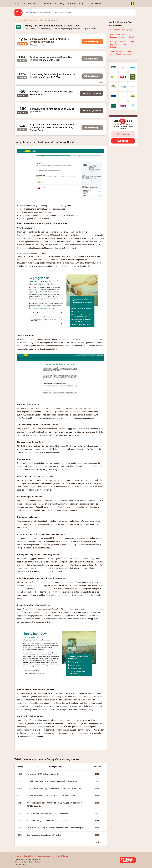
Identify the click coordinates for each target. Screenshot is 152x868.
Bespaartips (96, 4)
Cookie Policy (29, 856)
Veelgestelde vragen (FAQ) (121, 30)
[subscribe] (123, 141)
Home (17, 4)
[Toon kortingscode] (92, 42)
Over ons (18, 856)
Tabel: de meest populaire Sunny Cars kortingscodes (121, 53)
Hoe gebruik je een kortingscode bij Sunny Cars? (122, 36)
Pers (58, 856)
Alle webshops (50, 4)
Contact (66, 856)
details (101, 48)
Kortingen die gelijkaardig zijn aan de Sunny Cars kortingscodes (122, 44)
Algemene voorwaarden (45, 856)
